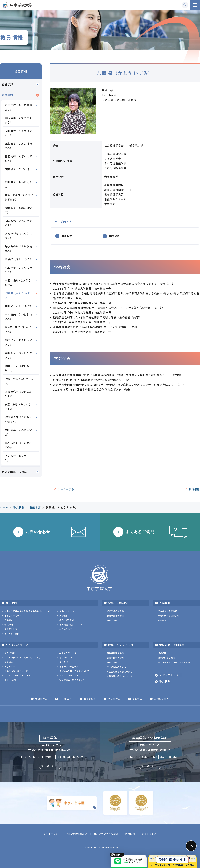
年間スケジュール (68, 653)
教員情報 (21, 71)
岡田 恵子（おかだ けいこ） (19, 184)
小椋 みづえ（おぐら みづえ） (19, 236)
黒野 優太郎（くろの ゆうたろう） (19, 419)
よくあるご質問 (12, 634)
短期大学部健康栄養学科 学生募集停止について (27, 611)
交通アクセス (11, 629)
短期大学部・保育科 (14, 472)
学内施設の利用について (71, 625)
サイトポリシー (52, 834)
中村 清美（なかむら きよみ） (19, 317)
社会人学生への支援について (18, 675)
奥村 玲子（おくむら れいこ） (19, 342)
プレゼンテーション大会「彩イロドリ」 (24, 658)
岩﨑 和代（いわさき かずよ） (19, 223)
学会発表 (114, 236)
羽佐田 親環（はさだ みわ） (19, 329)
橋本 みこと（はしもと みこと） (18, 368)
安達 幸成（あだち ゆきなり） (19, 107)
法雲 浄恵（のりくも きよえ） (19, 407)
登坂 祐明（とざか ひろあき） (19, 159)
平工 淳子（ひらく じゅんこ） (19, 270)
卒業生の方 (114, 699)
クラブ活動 (10, 653)
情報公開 (9, 625)
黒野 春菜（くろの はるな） (19, 432)
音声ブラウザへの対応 (106, 834)
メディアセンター (170, 675)
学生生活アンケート (14, 680)
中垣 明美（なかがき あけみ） (19, 283)
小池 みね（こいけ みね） (19, 381)
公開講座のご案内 (166, 658)
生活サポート (11, 667)
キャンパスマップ (68, 658)
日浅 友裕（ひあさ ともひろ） (19, 146)
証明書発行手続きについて (72, 680)
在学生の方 (65, 699)
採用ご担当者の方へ (116, 667)
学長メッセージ (67, 611)
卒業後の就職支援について (120, 672)
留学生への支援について (16, 671)
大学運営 (9, 620)
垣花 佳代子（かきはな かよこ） (18, 394)
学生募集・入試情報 (168, 611)
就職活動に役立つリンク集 (120, 676)
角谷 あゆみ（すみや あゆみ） (19, 249)
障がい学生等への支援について (74, 671)
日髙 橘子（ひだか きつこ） (19, 171)
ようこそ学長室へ (13, 616)
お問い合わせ (66, 629)
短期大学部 (112, 620)
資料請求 (162, 620)
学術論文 (67, 236)
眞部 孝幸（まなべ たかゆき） (19, 120)
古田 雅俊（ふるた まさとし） (19, 133)
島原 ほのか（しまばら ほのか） (18, 445)
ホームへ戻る (66, 489)
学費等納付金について (169, 616)
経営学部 (7, 84)
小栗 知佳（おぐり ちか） (17, 458)
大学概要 (64, 616)
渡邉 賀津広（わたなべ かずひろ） (20, 197)
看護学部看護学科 (115, 616)
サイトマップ (149, 834)
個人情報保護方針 (77, 834)
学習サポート (66, 662)
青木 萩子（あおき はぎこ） (19, 210)
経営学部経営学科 (115, 611)
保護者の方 (90, 699)
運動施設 (9, 662)
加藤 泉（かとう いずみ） (17, 295)
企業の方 (137, 699)
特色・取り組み (67, 620)
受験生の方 (41, 699)
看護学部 (7, 95)
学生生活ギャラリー (69, 675)
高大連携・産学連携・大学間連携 (174, 662)
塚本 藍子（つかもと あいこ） (19, 355)
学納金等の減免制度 (69, 667)
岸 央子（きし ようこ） (19, 259)
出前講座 (162, 653)
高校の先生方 (162, 699)
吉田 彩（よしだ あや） (19, 306)
